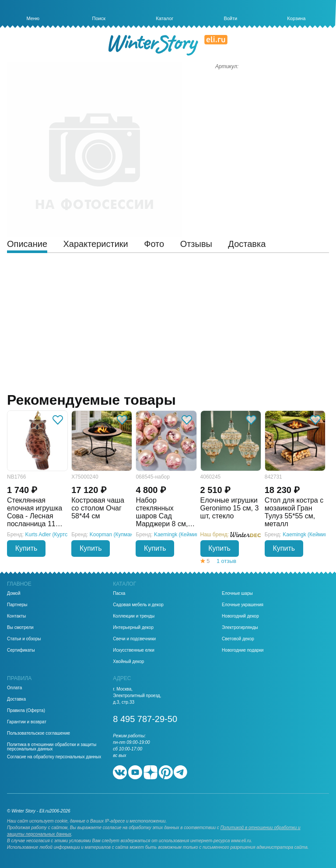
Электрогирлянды (240, 628)
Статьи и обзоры (24, 639)
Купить (26, 548)
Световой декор (238, 639)
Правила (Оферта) (26, 711)
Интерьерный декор (133, 628)
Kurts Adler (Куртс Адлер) (56, 535)
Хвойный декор (128, 662)
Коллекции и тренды (134, 616)
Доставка (16, 699)
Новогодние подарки (243, 650)
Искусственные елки (134, 650)
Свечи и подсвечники (134, 639)
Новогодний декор (240, 616)
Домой (14, 594)
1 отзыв (226, 561)
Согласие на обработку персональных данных (54, 757)
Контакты (16, 616)
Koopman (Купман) (112, 535)
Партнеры (17, 605)
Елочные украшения (243, 605)
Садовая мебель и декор (138, 605)
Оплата (14, 688)
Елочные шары (237, 594)
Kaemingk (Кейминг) (178, 535)
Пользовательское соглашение (38, 733)
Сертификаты (21, 650)
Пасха (119, 594)
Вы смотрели (20, 628)
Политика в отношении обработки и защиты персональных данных (52, 747)
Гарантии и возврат (27, 722)
